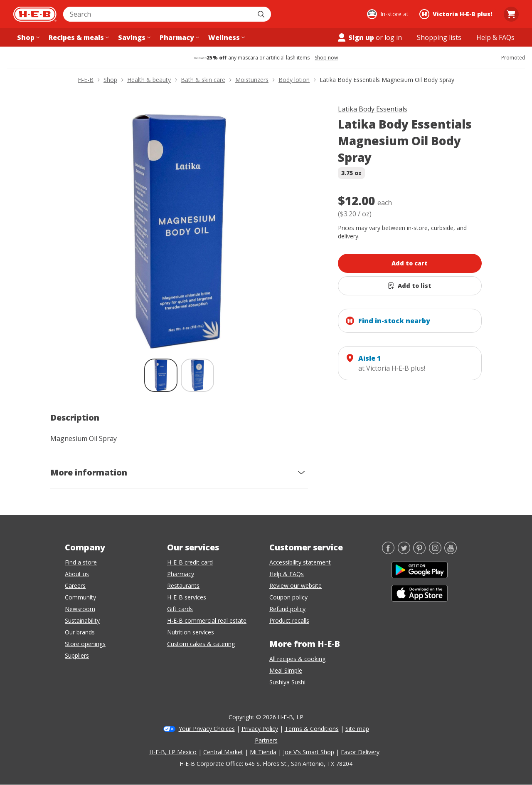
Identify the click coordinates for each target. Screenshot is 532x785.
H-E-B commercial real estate (207, 620)
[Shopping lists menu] (439, 37)
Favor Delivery (360, 752)
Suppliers (77, 655)
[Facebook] (388, 552)
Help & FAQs (287, 574)
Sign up (355, 37)
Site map (357, 729)
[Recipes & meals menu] (78, 37)
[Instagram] (435, 552)
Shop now (326, 58)
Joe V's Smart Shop (309, 752)
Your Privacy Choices (207, 729)
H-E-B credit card (190, 562)
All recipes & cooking (297, 659)
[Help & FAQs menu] (495, 37)
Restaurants (183, 586)
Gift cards (180, 609)
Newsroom (80, 609)
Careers (75, 586)
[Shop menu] (27, 37)
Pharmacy (181, 574)
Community (80, 597)
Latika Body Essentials (373, 109)
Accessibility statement (300, 562)
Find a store (81, 562)
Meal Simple (286, 670)
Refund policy (287, 609)
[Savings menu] (133, 37)
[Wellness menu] (226, 37)
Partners (266, 740)
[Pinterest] (419, 552)
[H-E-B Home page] (35, 14)
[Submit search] (262, 14)
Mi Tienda (263, 752)
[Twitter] (404, 552)
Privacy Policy (260, 729)
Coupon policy (288, 597)
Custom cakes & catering (201, 644)
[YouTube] (451, 552)
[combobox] (158, 14)
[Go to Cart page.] (511, 14)
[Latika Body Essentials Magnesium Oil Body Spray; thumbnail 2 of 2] (197, 375)
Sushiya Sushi (287, 682)
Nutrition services (191, 632)
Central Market (223, 752)
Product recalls (289, 620)
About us (77, 574)
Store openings (85, 644)
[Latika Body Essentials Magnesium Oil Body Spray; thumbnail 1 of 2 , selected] (161, 375)
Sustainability (82, 620)
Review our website (296, 586)
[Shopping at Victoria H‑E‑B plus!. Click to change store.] (457, 14)
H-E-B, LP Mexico (173, 752)
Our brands (80, 632)
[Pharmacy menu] (179, 37)
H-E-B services (187, 597)
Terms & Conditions (312, 729)
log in (393, 37)
